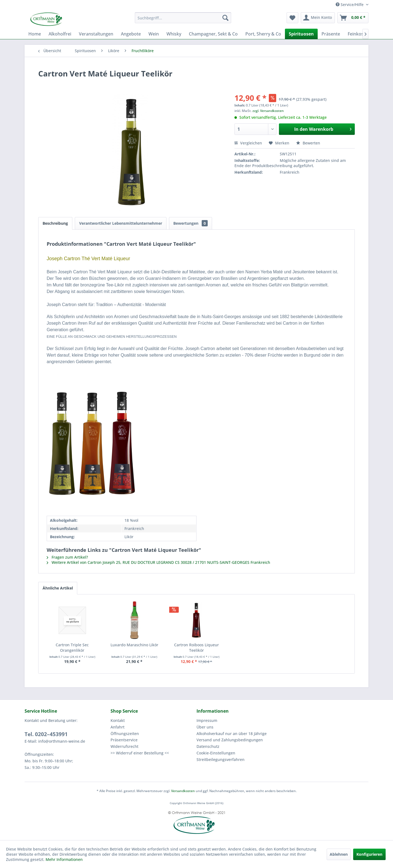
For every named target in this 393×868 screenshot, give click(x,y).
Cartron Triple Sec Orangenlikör (72, 648)
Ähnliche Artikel (58, 588)
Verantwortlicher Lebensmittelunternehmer (121, 223)
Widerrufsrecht (124, 746)
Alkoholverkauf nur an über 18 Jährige (232, 734)
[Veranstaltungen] (96, 34)
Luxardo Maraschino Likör (134, 645)
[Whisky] (174, 34)
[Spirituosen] (301, 34)
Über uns (205, 727)
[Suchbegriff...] (183, 18)
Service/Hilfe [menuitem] (350, 5)
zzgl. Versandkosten (268, 111)
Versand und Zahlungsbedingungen (230, 740)
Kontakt (118, 720)
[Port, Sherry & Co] (263, 34)
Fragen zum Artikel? (67, 557)
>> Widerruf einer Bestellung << (140, 753)
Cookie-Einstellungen (216, 753)
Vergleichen (248, 143)
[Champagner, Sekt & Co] (213, 34)
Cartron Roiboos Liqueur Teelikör (196, 648)
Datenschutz (208, 746)
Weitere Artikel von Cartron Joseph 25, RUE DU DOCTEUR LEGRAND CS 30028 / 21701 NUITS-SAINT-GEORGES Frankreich (158, 562)
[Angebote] (131, 34)
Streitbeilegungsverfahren (221, 759)
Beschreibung (55, 223)
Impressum (207, 720)
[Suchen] (225, 18)
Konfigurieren (369, 854)
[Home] (35, 34)
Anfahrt (117, 727)
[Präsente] (331, 34)
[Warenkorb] (353, 18)
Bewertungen (190, 223)
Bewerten (308, 143)
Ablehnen (339, 854)
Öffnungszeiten (125, 734)
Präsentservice (124, 740)
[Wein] (154, 34)
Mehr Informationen (64, 859)
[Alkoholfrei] (60, 34)
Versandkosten (183, 791)
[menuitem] (183, 18)
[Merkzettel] (292, 18)
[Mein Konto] (318, 18)
